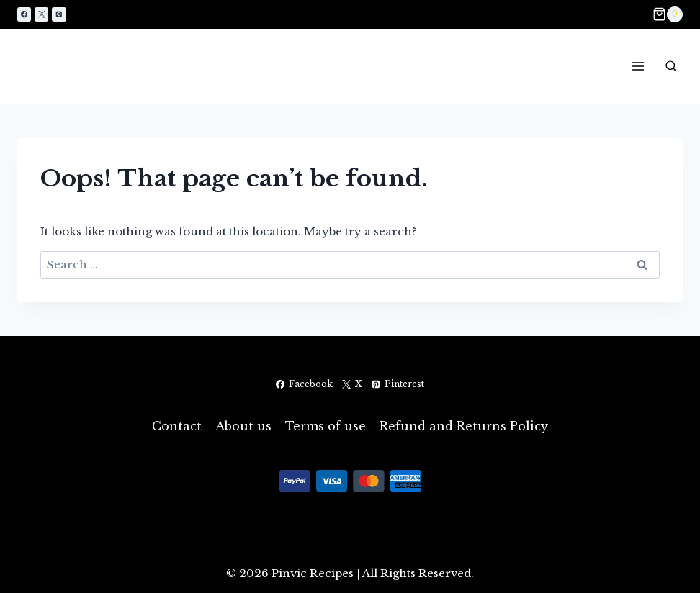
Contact (177, 426)
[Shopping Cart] (668, 14)
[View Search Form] (670, 66)
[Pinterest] (59, 14)
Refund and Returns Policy (464, 426)
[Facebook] (24, 14)
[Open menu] (638, 66)
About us (243, 426)
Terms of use (326, 426)
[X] (41, 14)
